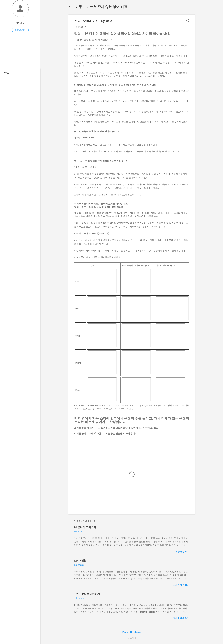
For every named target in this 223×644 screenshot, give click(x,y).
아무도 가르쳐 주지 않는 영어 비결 (101, 7)
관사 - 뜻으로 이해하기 (87, 594)
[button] (188, 21)
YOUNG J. (20, 23)
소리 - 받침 (80, 560)
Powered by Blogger (132, 632)
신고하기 (132, 638)
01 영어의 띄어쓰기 (85, 527)
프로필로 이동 (20, 30)
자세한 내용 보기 (181, 552)
